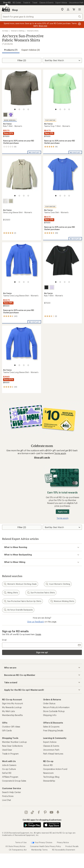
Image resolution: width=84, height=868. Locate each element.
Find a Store (8, 796)
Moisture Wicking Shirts (62, 601)
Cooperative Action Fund (55, 769)
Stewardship (49, 781)
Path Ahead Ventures (53, 754)
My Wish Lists (8, 711)
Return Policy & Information (56, 707)
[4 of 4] (28, 109)
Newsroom (48, 773)
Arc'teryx (5, 31)
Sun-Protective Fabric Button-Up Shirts (22, 601)
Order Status (49, 703)
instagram (26, 812)
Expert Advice (50, 742)
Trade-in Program (10, 754)
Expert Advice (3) (31, 50)
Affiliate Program (10, 777)
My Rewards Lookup (12, 707)
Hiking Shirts (11, 593)
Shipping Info (50, 715)
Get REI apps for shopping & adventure (42, 820)
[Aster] (11, 115)
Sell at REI (7, 773)
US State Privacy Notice (15, 846)
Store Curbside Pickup (54, 711)
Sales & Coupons (51, 727)
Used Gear (7, 750)
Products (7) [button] (11, 50)
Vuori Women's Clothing (58, 584)
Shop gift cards (42, 457)
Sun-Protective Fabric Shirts (41, 593)
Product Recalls (72, 846)
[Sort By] (62, 60)
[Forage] (5, 115)
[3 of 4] (24, 109)
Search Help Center (11, 792)
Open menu (80, 9)
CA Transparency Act (18, 850)
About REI (48, 765)
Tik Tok (32, 812)
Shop (15, 10)
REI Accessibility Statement (64, 850)
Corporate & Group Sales (14, 781)
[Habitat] (11, 201)
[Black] (46, 287)
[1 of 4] (15, 109)
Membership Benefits (12, 715)
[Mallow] (52, 287)
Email (4, 640)
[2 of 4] (19, 109)
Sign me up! (42, 652)
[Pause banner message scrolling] (79, 24)
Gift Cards (7, 730)
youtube (51, 812)
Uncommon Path (51, 750)
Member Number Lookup (14, 742)
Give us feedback (36, 622)
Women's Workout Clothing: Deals (20, 584)
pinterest (45, 812)
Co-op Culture (9, 769)
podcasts (58, 812)
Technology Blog (51, 777)
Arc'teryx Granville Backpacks (18, 610)
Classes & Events (51, 746)
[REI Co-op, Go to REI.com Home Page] (6, 9)
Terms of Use (21, 842)
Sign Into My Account (13, 703)
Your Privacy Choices (42, 843)
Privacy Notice (63, 842)
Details (38, 634)
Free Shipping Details (53, 730)
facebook (39, 812)
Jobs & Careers (9, 765)
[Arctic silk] (5, 201)
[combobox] (42, 17)
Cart (74, 9)
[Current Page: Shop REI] (7, 3)
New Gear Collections (12, 746)
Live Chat (7, 800)
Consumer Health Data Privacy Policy (45, 846)
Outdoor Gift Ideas (11, 727)
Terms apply (60, 453)
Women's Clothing (18, 31)
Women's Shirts (33, 31)
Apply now (63, 512)
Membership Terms (39, 850)
